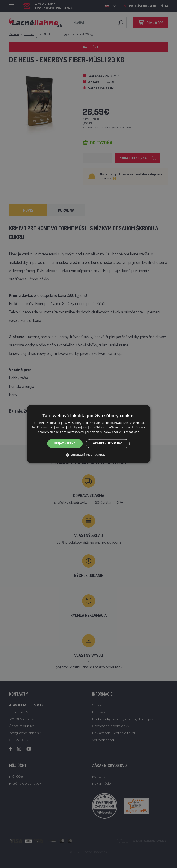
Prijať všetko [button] (65, 443)
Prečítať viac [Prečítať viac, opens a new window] (131, 432)
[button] (89, 455)
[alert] (88, 434)
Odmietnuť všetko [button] (108, 443)
